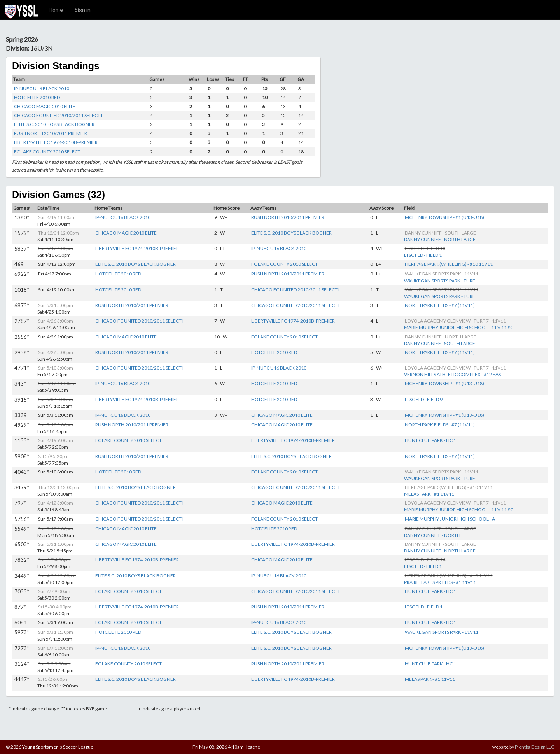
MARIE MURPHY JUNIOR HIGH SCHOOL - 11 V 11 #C (459, 327)
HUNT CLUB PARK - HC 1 (430, 440)
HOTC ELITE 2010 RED (37, 97)
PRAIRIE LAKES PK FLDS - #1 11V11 (440, 582)
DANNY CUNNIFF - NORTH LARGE (440, 239)
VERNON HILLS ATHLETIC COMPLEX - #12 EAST (454, 374)
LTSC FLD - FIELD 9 (424, 399)
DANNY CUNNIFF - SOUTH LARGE (440, 343)
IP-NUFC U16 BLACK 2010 (42, 89)
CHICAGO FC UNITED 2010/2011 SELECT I (58, 115)
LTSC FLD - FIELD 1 (423, 255)
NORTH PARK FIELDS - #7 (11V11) (440, 305)
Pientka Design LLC (535, 747)
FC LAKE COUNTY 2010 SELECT (47, 152)
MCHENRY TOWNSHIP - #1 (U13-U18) (444, 217)
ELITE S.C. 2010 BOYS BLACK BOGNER (54, 124)
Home (56, 10)
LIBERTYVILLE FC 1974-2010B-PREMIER (56, 142)
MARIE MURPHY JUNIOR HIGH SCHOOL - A (450, 519)
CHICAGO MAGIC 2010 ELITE (45, 106)
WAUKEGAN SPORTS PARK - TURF (440, 281)
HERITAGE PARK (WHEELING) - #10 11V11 (449, 264)
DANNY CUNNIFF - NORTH (432, 535)
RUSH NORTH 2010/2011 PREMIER (51, 133)
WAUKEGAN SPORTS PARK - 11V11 (442, 632)
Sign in (83, 10)
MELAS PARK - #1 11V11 (429, 494)
